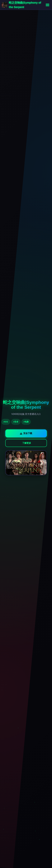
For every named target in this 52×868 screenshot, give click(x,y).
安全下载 (26, 433)
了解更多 (27, 443)
